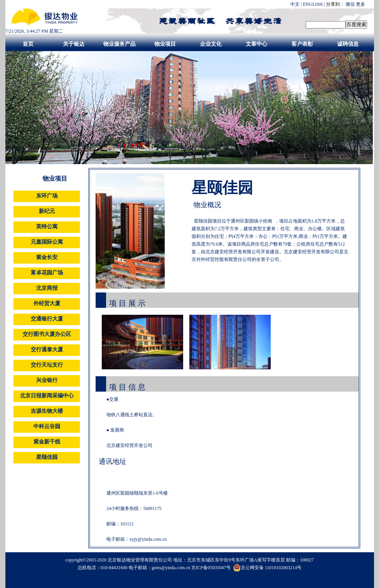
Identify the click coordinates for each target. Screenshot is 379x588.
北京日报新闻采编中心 (47, 396)
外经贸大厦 (47, 303)
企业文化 (211, 44)
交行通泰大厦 (47, 350)
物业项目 (165, 44)
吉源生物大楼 (47, 411)
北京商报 (47, 288)
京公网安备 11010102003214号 (267, 568)
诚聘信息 (348, 44)
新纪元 (47, 211)
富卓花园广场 (47, 273)
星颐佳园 (47, 457)
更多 (361, 4)
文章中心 (257, 44)
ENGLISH (313, 4)
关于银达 (74, 44)
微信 (350, 4)
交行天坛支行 (47, 365)
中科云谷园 (47, 426)
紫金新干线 (47, 442)
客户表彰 (302, 44)
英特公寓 (47, 227)
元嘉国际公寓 (47, 242)
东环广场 (47, 196)
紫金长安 (47, 257)
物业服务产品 (119, 44)
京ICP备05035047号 (212, 568)
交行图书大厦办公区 (47, 334)
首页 (28, 44)
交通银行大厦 (47, 319)
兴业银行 (47, 380)
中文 (295, 4)
